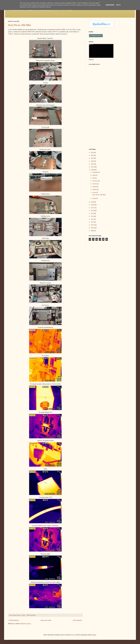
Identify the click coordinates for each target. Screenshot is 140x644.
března (95, 189)
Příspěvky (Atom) (26, 624)
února (94, 192)
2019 (93, 202)
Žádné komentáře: (31, 615)
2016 (93, 211)
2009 (93, 231)
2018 (93, 205)
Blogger (94, 635)
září (94, 178)
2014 (93, 216)
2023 (93, 161)
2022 (93, 164)
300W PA (55, 32)
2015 (93, 213)
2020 (93, 170)
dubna (95, 187)
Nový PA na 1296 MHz (19, 25)
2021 (93, 167)
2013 (93, 219)
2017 (93, 208)
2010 (93, 228)
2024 (93, 158)
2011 (93, 225)
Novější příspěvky (14, 620)
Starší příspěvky (78, 620)
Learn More (110, 5)
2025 (93, 155)
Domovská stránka (46, 620)
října (94, 175)
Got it (118, 5)
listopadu (95, 172)
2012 (93, 222)
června (95, 184)
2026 (93, 153)
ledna (94, 198)
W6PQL (11, 34)
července (95, 181)
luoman (73, 635)
